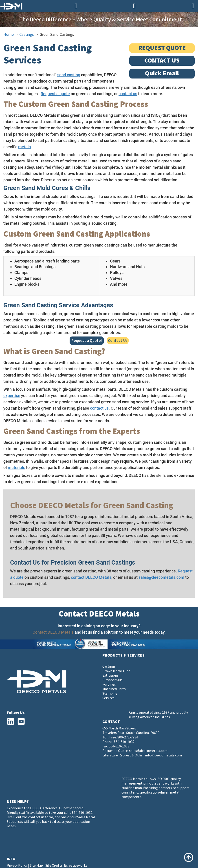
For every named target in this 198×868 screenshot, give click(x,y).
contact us (128, 94)
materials (16, 468)
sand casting (69, 75)
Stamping (110, 694)
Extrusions (110, 676)
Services (108, 698)
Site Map (36, 866)
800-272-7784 (128, 737)
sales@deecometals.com (161, 577)
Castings (27, 35)
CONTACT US (162, 61)
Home (9, 35)
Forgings (109, 685)
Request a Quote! (87, 341)
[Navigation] (193, 6)
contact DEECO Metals (91, 577)
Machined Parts (114, 689)
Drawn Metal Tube (116, 671)
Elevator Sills (112, 680)
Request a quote (55, 94)
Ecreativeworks (76, 866)
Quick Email (162, 73)
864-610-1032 (124, 742)
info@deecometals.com (164, 755)
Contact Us (118, 341)
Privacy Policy (17, 866)
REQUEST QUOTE (162, 48)
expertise (12, 396)
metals (24, 147)
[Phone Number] (76, 6)
